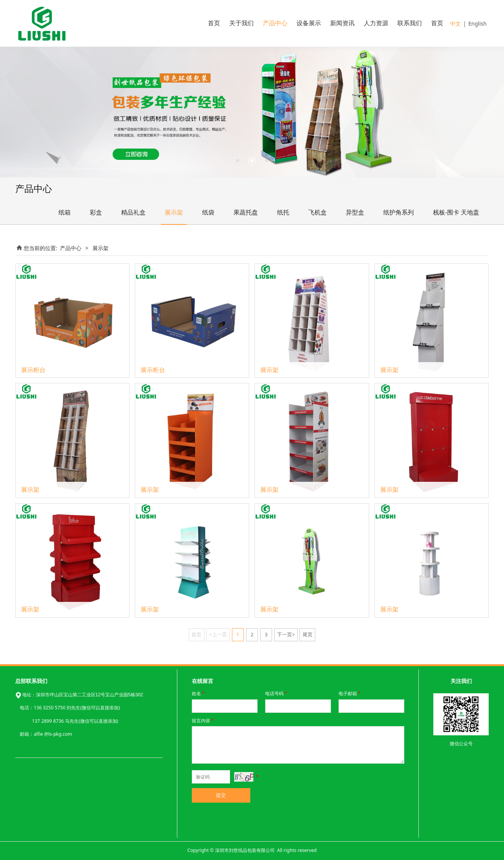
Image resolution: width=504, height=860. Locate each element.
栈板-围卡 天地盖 (456, 212)
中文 (455, 24)
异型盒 (355, 212)
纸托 (283, 212)
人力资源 (376, 23)
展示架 (174, 212)
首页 (214, 23)
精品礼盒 (133, 212)
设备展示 (309, 23)
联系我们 (410, 23)
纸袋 (208, 212)
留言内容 (203, 721)
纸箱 (65, 212)
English (478, 24)
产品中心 (275, 23)
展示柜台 (33, 370)
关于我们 (241, 23)
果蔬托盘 (246, 212)
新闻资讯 (342, 23)
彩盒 (96, 212)
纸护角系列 (399, 212)
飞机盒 (318, 212)
